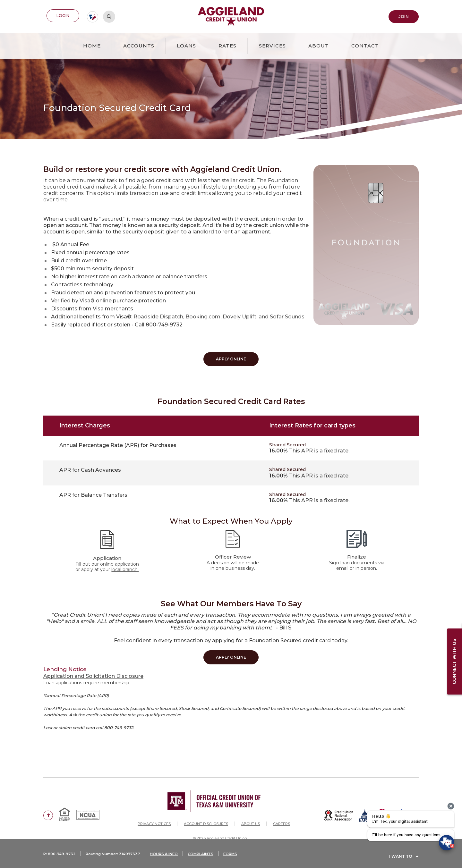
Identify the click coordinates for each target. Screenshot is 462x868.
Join (404, 16)
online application (120, 561)
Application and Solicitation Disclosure (93, 671)
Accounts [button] (139, 44)
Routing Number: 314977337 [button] (117, 859)
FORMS (242, 859)
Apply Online (231, 358)
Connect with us (453, 662)
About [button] (319, 44)
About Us (251, 819)
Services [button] (272, 44)
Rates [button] (227, 44)
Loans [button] (186, 44)
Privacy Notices (154, 819)
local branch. (125, 567)
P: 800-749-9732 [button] (60, 859)
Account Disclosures (206, 819)
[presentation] (451, 806)
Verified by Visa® (73, 299)
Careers (282, 819)
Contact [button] (365, 44)
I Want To (401, 859)
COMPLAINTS (211, 859)
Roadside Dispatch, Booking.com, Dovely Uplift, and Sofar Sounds (218, 315)
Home (92, 44)
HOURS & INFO (172, 859)
